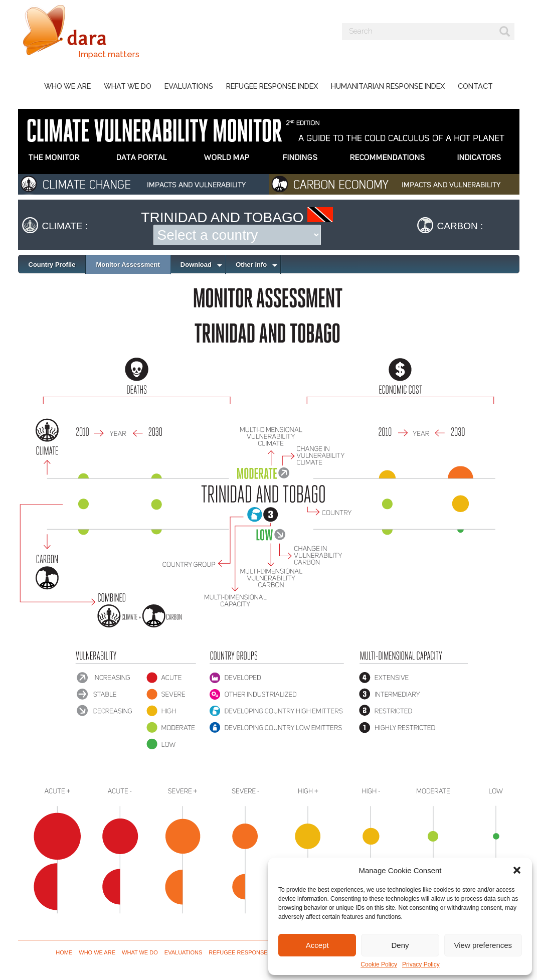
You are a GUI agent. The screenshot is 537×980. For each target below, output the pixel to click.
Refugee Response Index (272, 86)
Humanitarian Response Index (388, 86)
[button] (517, 870)
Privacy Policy (421, 964)
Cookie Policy (379, 964)
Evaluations (189, 86)
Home (64, 952)
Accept (317, 945)
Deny (400, 945)
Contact (475, 86)
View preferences (483, 945)
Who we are (67, 86)
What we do (128, 86)
